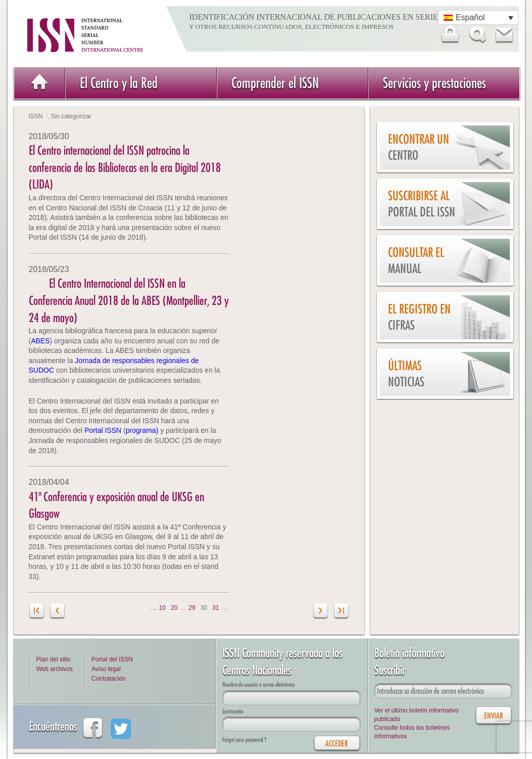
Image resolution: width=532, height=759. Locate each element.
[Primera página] (37, 612)
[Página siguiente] (321, 612)
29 (192, 608)
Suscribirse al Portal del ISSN (422, 204)
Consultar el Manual (416, 261)
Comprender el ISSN (275, 83)
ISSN (36, 116)
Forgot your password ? (244, 740)
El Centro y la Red (119, 83)
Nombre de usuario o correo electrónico (259, 684)
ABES (40, 341)
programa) (143, 430)
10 (162, 608)
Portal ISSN (104, 430)
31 (215, 608)
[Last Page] (341, 612)
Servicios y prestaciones (434, 83)
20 (174, 608)
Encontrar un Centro (419, 147)
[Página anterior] (57, 612)
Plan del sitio (54, 659)
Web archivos (55, 669)
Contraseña (233, 711)
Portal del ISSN (112, 659)
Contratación (109, 679)
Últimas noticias (406, 374)
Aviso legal (106, 669)
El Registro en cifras (419, 317)
